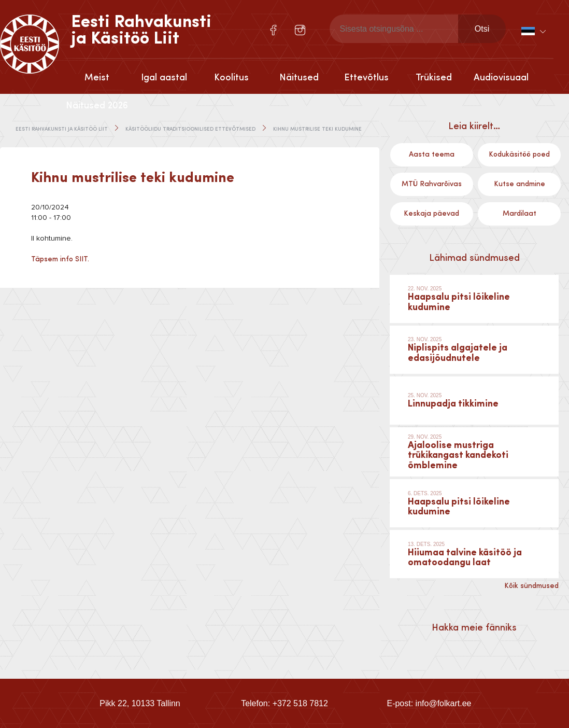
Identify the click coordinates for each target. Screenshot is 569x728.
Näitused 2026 (97, 106)
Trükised (434, 78)
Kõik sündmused (531, 586)
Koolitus (231, 78)
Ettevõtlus (366, 78)
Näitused (299, 78)
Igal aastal (164, 78)
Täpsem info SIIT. (60, 259)
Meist (97, 78)
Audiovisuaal (501, 78)
